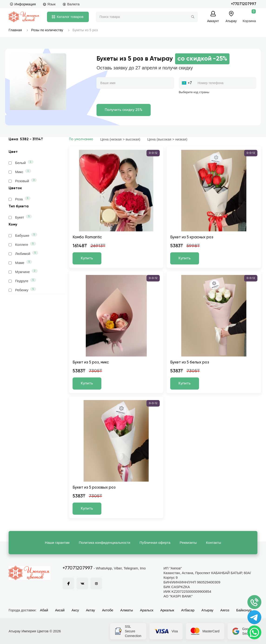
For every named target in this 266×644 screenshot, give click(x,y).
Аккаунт (213, 21)
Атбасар (188, 610)
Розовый (23, 181)
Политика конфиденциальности (105, 543)
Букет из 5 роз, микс (91, 362)
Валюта (71, 4)
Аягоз (225, 610)
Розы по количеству (47, 30)
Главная (15, 30)
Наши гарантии (57, 543)
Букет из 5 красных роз (192, 237)
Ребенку (22, 290)
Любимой (23, 253)
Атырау (207, 610)
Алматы (127, 610)
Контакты (214, 543)
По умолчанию (81, 139)
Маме (20, 262)
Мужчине (23, 271)
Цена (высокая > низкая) (167, 139)
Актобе (108, 610)
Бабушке (23, 235)
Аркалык (167, 610)
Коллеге (22, 244)
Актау (91, 610)
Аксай (60, 610)
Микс (20, 171)
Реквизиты (188, 543)
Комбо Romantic (87, 237)
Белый (21, 162)
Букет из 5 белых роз (190, 362)
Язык (49, 4)
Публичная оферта (155, 543)
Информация (23, 4)
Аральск (147, 610)
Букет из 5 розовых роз (94, 488)
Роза (20, 199)
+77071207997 (244, 4)
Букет (20, 217)
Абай (44, 610)
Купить (87, 258)
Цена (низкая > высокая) (120, 139)
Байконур (244, 610)
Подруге (22, 281)
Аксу (75, 610)
